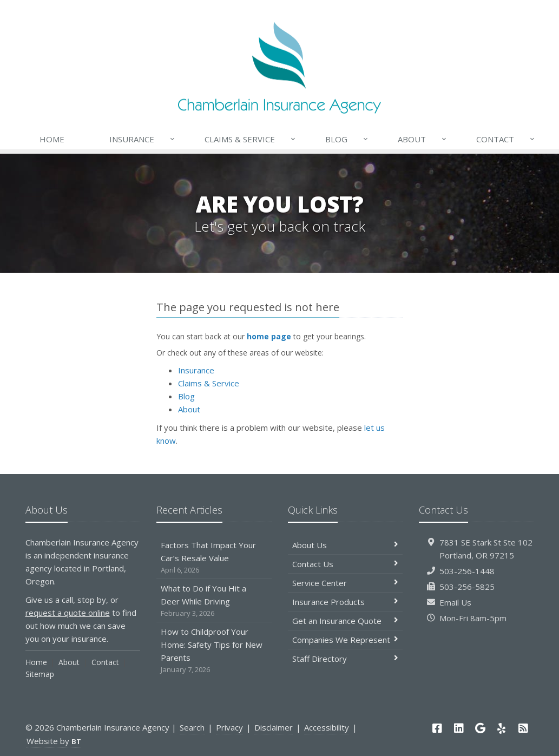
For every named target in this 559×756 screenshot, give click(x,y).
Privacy (229, 727)
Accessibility (327, 727)
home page (269, 336)
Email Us (455, 602)
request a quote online (68, 613)
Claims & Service (251, 139)
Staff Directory (346, 659)
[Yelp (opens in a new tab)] (502, 728)
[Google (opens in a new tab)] (480, 728)
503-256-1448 (467, 571)
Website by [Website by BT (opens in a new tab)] (54, 741)
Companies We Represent (346, 640)
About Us (346, 545)
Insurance (143, 139)
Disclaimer (274, 727)
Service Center (346, 583)
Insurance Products (346, 602)
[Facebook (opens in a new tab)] (437, 728)
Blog (347, 139)
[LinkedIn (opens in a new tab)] (459, 728)
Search (192, 727)
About (423, 139)
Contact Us (346, 564)
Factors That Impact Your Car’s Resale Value (214, 558)
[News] (523, 728)
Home (52, 139)
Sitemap (40, 674)
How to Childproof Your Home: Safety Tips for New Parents (214, 651)
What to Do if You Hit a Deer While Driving (214, 601)
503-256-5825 (467, 587)
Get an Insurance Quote (346, 621)
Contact (506, 139)
